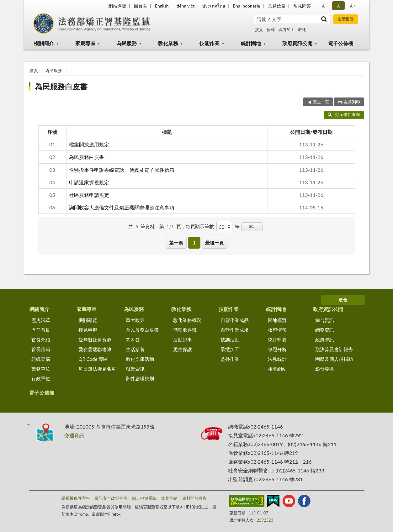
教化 (302, 29)
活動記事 (183, 340)
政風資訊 (325, 340)
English (162, 6)
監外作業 (230, 359)
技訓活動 (230, 340)
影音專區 (325, 369)
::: (29, 5)
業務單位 (41, 369)
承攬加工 (286, 29)
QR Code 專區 (93, 359)
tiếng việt (186, 6)
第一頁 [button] (176, 243)
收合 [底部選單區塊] (343, 300)
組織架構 (41, 359)
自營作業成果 (235, 330)
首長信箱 (41, 349)
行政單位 (41, 378)
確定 (252, 226)
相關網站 (277, 369)
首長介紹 (41, 340)
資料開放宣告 (194, 498)
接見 (259, 29)
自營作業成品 (235, 320)
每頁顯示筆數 (200, 226)
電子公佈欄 (341, 43)
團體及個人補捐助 (334, 359)
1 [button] (194, 243)
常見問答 (302, 6)
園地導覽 (277, 320)
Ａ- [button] (324, 6)
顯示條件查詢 (344, 114)
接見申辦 (88, 330)
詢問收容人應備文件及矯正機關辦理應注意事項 (122, 207)
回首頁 (141, 6)
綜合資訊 (325, 320)
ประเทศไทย (214, 6)
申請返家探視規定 (89, 182)
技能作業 (210, 43)
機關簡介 (44, 43)
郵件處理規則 (140, 378)
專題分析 (277, 349)
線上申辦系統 (144, 498)
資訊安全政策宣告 (111, 498)
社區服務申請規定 (89, 195)
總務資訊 (325, 330)
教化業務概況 (187, 320)
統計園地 (251, 43)
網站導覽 (117, 6)
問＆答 (133, 340)
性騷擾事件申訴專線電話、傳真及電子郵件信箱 (122, 170)
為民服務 (127, 43)
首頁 (34, 71)
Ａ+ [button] (353, 6)
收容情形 (277, 330)
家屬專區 (85, 43)
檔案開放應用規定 (89, 144)
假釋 (271, 29)
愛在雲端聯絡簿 (95, 349)
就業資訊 (135, 369)
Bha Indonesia (246, 6)
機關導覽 (88, 320)
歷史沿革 (41, 320)
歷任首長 (41, 330)
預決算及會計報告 (334, 349)
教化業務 (168, 43)
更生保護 (183, 349)
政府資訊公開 (297, 43)
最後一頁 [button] (215, 243)
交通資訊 (74, 435)
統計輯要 (277, 340)
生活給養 (135, 349)
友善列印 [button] (352, 102)
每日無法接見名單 (97, 369)
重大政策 (135, 320)
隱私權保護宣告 (76, 498)
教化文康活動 (140, 359)
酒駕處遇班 (185, 330)
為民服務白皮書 (61, 86)
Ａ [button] (338, 6)
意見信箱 (277, 6)
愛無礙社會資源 (95, 340)
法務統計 (277, 359)
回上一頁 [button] (321, 102)
